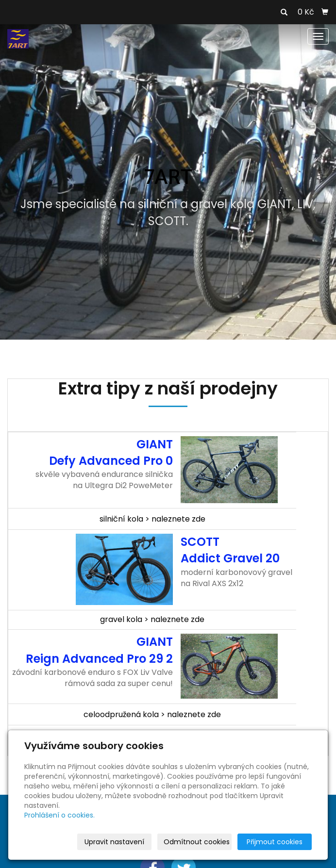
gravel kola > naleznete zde (152, 619)
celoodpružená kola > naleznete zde (152, 714)
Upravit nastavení (114, 842)
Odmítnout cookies (197, 842)
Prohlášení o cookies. (59, 815)
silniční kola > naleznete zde (152, 519)
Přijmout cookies (275, 842)
